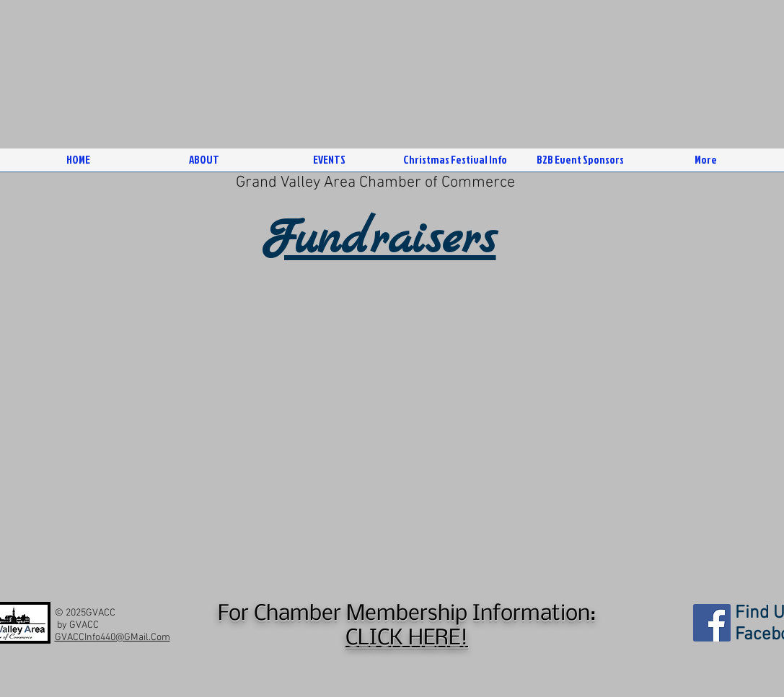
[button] (204, 165)
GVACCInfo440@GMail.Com (113, 638)
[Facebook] (712, 623)
